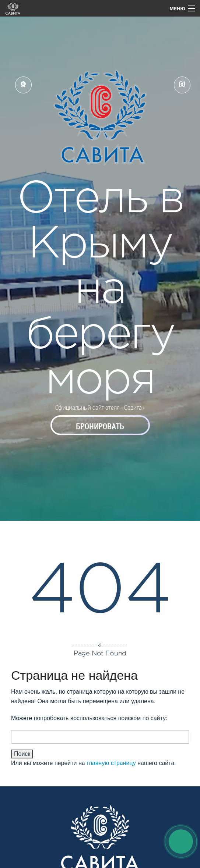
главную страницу (111, 763)
